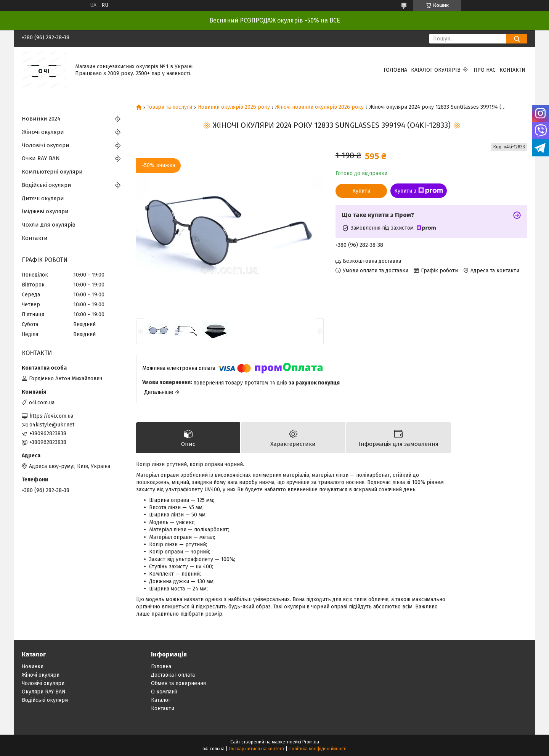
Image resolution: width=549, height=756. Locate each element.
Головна (395, 70)
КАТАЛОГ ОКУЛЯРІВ (436, 70)
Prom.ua (311, 742)
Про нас (485, 70)
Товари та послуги (169, 107)
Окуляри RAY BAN (44, 692)
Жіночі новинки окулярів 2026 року (319, 107)
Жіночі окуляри (43, 132)
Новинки (33, 667)
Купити (361, 191)
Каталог (161, 700)
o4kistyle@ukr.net (52, 425)
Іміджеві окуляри (45, 211)
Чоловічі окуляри (46, 145)
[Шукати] (517, 39)
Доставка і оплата (173, 675)
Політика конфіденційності (318, 749)
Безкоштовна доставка (372, 261)
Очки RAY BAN (41, 158)
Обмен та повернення (178, 683)
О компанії (164, 692)
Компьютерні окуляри (52, 172)
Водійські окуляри (47, 185)
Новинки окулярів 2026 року (234, 107)
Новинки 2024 (41, 119)
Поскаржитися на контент (257, 749)
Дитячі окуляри (43, 198)
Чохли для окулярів (49, 225)
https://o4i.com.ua (51, 416)
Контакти (512, 70)
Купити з (419, 191)
